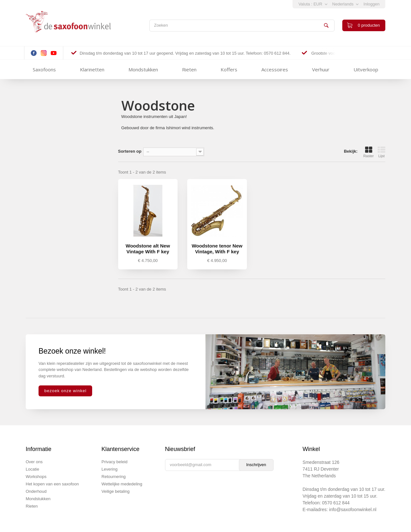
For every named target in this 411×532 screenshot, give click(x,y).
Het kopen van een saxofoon (52, 484)
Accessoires (275, 69)
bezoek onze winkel (65, 391)
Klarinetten (92, 69)
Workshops (36, 477)
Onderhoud (36, 491)
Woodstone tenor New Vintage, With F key (217, 249)
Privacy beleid (114, 462)
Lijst (381, 152)
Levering (109, 469)
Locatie (32, 469)
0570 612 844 (336, 503)
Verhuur (321, 69)
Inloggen (372, 4)
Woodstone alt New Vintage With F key (148, 249)
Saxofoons (44, 69)
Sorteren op (130, 151)
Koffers (229, 69)
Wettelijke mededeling (122, 484)
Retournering (114, 477)
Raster (369, 152)
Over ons (34, 462)
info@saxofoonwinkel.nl (353, 509)
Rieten (189, 69)
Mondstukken (143, 69)
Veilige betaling (115, 491)
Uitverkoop (366, 69)
